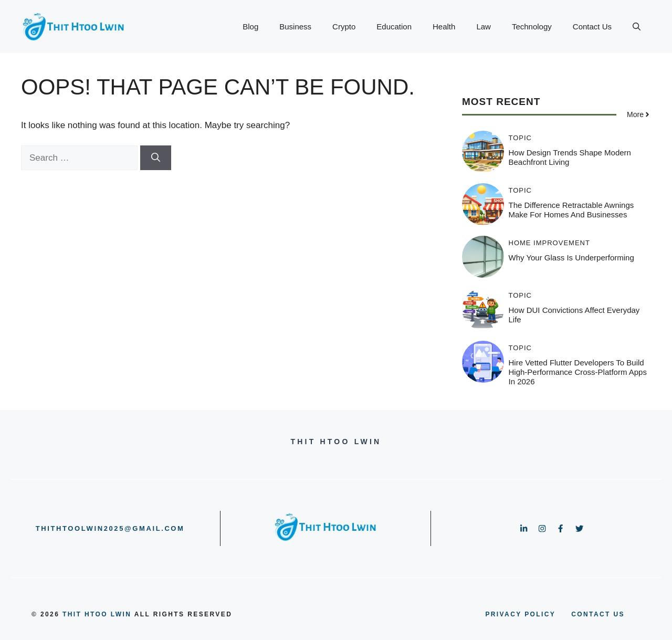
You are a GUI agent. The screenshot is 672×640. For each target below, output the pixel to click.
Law (484, 27)
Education (394, 27)
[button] (637, 27)
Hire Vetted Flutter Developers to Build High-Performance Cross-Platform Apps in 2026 (578, 372)
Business (295, 27)
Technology (532, 27)
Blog (250, 27)
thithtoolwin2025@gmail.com (110, 528)
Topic (521, 138)
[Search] (156, 158)
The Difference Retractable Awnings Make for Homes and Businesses (571, 210)
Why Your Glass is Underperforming (571, 258)
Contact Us (592, 27)
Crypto (344, 27)
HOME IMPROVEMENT (549, 243)
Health (444, 27)
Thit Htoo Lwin (97, 614)
